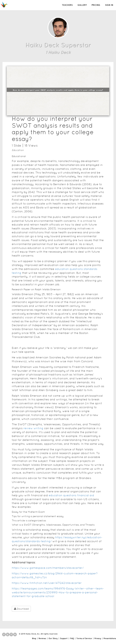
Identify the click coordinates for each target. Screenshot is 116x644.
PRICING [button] (96, 5)
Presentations (110, 638)
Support (64, 638)
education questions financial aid (71, 495)
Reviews (42, 638)
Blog (34, 638)
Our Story (53, 638)
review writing (33, 428)
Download (21, 609)
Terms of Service (84, 638)
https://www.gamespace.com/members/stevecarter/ (48, 568)
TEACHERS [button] (67, 5)
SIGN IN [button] (109, 5)
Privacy (98, 638)
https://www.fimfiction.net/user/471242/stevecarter (47, 583)
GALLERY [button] (82, 5)
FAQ (72, 638)
